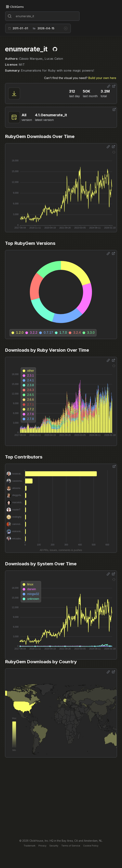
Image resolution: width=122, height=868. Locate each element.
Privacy (42, 846)
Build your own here (102, 78)
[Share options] (109, 86)
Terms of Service (71, 846)
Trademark (30, 846)
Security (54, 846)
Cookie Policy (91, 846)
